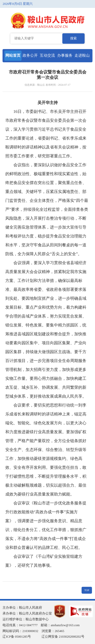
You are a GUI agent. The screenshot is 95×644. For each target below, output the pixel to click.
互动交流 (47, 55)
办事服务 (65, 55)
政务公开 (30, 55)
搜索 (73, 38)
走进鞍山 (82, 55)
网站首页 (13, 55)
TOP (87, 590)
